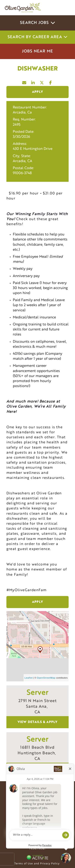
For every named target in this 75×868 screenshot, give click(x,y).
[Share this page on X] (42, 82)
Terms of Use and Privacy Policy (37, 863)
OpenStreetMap (46, 678)
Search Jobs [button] (37, 23)
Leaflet (29, 678)
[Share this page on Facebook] (51, 82)
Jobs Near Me (37, 51)
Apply (37, 92)
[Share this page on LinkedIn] (33, 82)
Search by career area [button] (38, 37)
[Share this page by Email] (24, 82)
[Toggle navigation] (65, 8)
